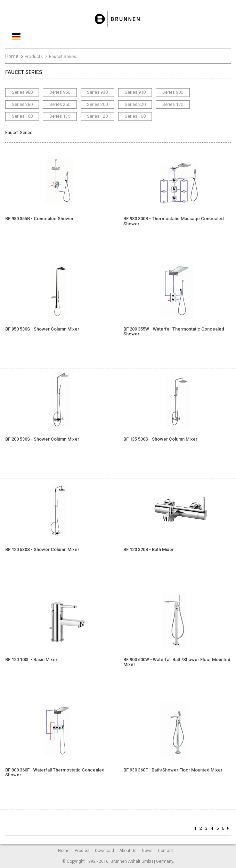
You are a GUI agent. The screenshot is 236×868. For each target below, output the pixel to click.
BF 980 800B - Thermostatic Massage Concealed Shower (174, 221)
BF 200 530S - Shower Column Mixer (42, 439)
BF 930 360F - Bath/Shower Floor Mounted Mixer (173, 770)
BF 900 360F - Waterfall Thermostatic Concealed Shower (55, 773)
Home (12, 56)
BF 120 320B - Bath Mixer (149, 550)
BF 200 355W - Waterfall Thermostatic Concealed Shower (174, 332)
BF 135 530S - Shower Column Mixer (160, 439)
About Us (128, 851)
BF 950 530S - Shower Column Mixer (42, 329)
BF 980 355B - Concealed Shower (39, 219)
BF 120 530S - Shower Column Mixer (42, 550)
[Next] (228, 829)
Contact (165, 851)
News (147, 851)
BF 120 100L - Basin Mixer (31, 660)
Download (104, 851)
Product (82, 851)
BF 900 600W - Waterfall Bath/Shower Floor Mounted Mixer (177, 662)
